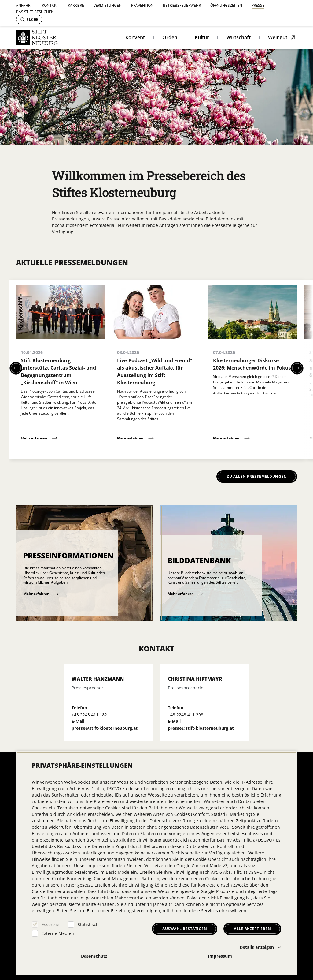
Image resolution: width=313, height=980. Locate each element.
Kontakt (50, 5)
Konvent (135, 37)
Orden (170, 37)
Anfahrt (24, 5)
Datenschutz (94, 956)
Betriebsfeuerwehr (182, 5)
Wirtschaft (239, 37)
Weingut (278, 37)
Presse (258, 5)
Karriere (76, 5)
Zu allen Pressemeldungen (257, 476)
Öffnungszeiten (226, 5)
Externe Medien (58, 933)
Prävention (142, 5)
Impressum (220, 956)
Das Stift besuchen (35, 12)
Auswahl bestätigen (185, 929)
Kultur (202, 37)
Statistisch (88, 924)
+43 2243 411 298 (186, 715)
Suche (29, 19)
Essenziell (52, 924)
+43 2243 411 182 (89, 715)
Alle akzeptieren (252, 929)
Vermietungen (108, 5)
